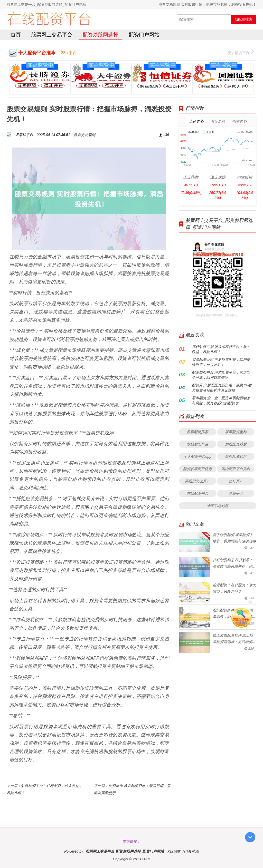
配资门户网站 (144, 35)
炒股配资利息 (236, 456)
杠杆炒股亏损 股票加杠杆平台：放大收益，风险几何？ (221, 349)
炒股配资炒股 (236, 444)
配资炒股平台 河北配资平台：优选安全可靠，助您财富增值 (221, 375)
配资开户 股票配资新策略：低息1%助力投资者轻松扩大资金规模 (222, 388)
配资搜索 (244, 19)
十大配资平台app (198, 456)
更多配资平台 (241, 52)
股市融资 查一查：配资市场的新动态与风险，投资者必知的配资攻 (221, 400)
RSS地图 (174, 851)
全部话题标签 (218, 506)
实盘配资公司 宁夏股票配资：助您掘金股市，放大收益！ (221, 362)
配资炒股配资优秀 (198, 469)
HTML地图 (191, 851)
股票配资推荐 (198, 432)
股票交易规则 (84, 135)
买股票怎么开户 (198, 481)
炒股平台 (236, 493)
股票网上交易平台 (52, 35)
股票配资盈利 (236, 432)
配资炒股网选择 (100, 35)
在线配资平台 (198, 493)
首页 (16, 35)
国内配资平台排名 (236, 469)
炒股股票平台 (198, 444)
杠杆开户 (236, 481)
